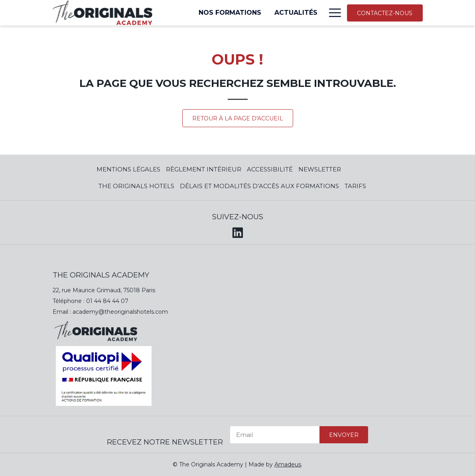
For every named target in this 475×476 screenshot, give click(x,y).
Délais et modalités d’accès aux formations (259, 186)
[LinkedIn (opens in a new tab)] (238, 231)
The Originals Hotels (136, 186)
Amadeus (288, 464)
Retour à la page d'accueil (238, 118)
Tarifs (355, 186)
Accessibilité (270, 169)
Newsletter (320, 169)
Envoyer (344, 435)
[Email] (275, 435)
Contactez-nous (385, 13)
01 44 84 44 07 (107, 301)
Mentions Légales (128, 169)
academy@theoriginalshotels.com (120, 312)
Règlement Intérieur (204, 169)
